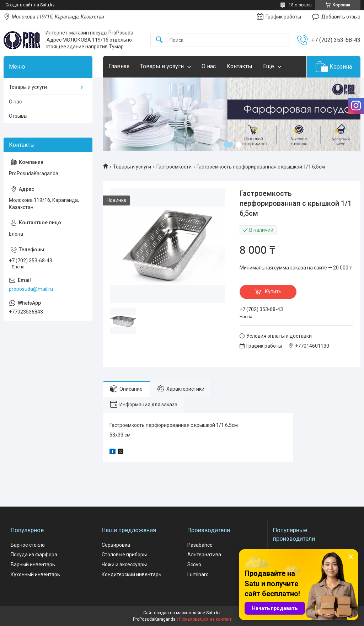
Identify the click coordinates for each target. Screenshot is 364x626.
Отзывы (18, 116)
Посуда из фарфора (34, 555)
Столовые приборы (124, 555)
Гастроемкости (174, 167)
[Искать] (159, 40)
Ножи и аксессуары (124, 565)
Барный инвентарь (33, 565)
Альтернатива (204, 555)
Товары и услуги (162, 66)
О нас (209, 66)
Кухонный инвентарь (35, 574)
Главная (119, 66)
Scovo (194, 565)
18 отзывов (300, 5)
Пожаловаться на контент (205, 619)
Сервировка (116, 545)
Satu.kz (213, 613)
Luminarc (198, 574)
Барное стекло (28, 545)
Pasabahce (200, 545)
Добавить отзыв (341, 17)
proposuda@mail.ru (31, 289)
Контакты (239, 66)
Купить (273, 291)
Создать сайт (19, 5)
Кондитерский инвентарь (132, 574)
